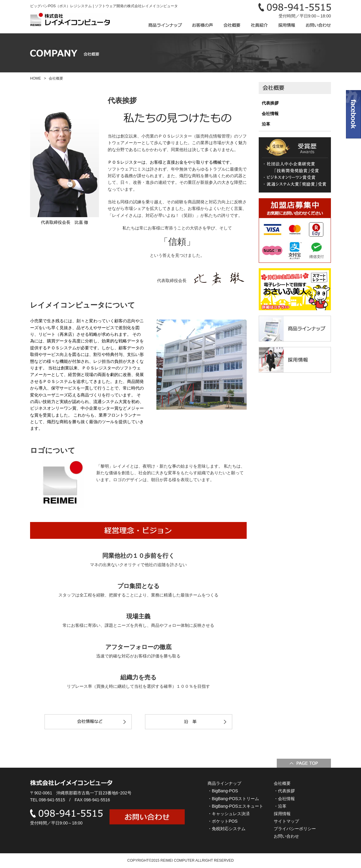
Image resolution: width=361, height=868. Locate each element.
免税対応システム (229, 829)
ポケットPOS (225, 821)
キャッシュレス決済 (231, 814)
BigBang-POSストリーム (235, 799)
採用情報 (282, 814)
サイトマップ (286, 821)
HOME (35, 78)
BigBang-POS (225, 791)
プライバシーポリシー (295, 829)
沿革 (266, 124)
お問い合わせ (286, 836)
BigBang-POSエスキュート (238, 806)
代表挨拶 (270, 103)
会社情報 (270, 114)
